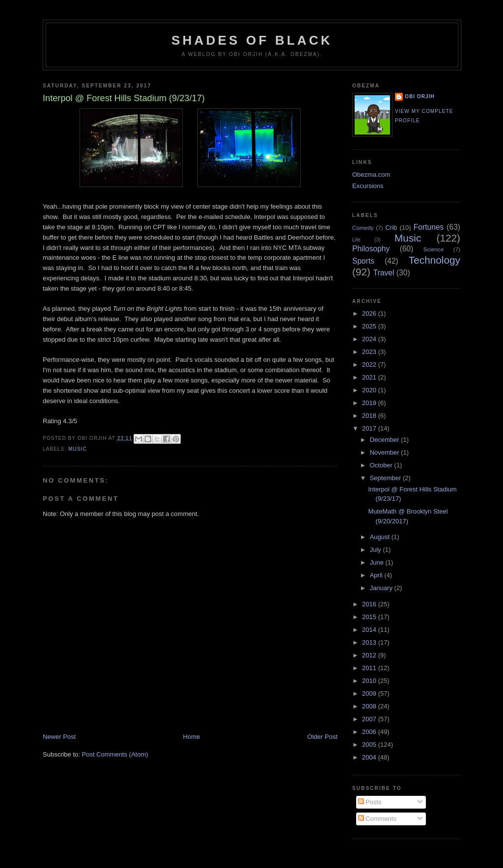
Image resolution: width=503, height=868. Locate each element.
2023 (370, 352)
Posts (370, 802)
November (386, 452)
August (381, 537)
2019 (370, 403)
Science (434, 249)
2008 (370, 706)
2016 (370, 604)
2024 (370, 339)
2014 (370, 630)
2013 (370, 642)
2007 (370, 719)
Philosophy (371, 249)
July (377, 550)
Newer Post (59, 737)
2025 (370, 326)
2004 (370, 757)
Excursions (368, 186)
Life (356, 240)
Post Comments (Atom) (115, 754)
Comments (377, 819)
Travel (384, 273)
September (386, 478)
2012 (370, 655)
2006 (370, 732)
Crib (391, 228)
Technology (434, 260)
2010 (370, 681)
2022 (370, 365)
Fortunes (429, 227)
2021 (370, 377)
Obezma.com (371, 175)
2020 (370, 390)
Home (192, 737)
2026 (370, 313)
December (386, 440)
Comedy (363, 228)
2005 (370, 745)
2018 (370, 416)
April (377, 575)
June (378, 562)
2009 (370, 693)
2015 (370, 617)
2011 (370, 668)
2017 (370, 428)
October (382, 465)
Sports (363, 261)
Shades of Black (252, 40)
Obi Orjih (420, 96)
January (382, 588)
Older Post (322, 737)
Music (78, 449)
